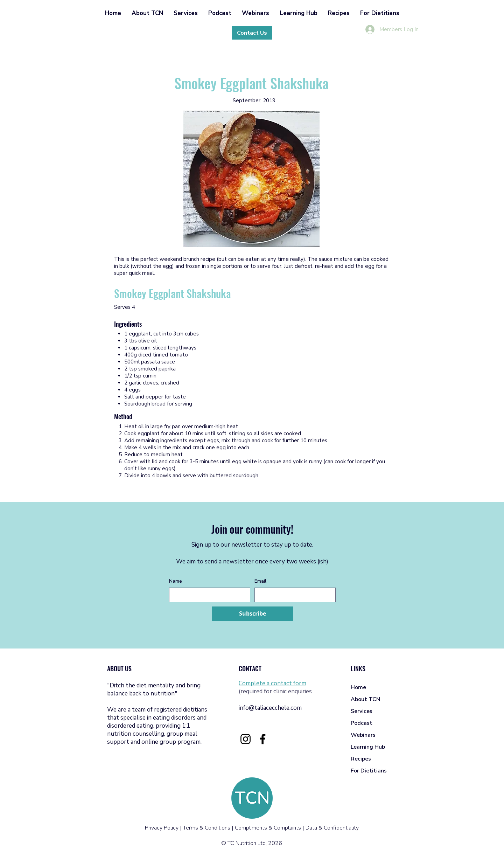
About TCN (365, 699)
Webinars (363, 735)
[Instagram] (246, 739)
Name (176, 581)
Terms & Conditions (207, 828)
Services (362, 711)
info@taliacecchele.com (270, 708)
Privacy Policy (162, 828)
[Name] (208, 595)
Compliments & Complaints (268, 828)
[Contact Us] (252, 33)
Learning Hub (368, 747)
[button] (147, 13)
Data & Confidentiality (332, 828)
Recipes (361, 759)
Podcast (362, 723)
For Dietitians (369, 771)
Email (260, 581)
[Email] (293, 595)
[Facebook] (263, 739)
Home (358, 687)
